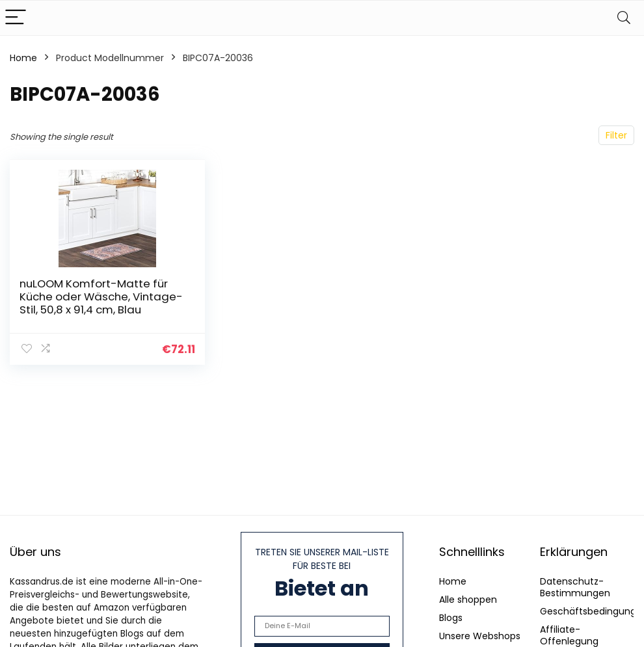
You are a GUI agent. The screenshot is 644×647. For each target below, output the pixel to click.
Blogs (451, 618)
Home (23, 58)
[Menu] (16, 18)
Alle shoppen (468, 600)
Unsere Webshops (480, 636)
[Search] (624, 18)
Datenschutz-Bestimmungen (575, 587)
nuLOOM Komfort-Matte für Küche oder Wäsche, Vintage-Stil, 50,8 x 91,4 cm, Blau (101, 297)
